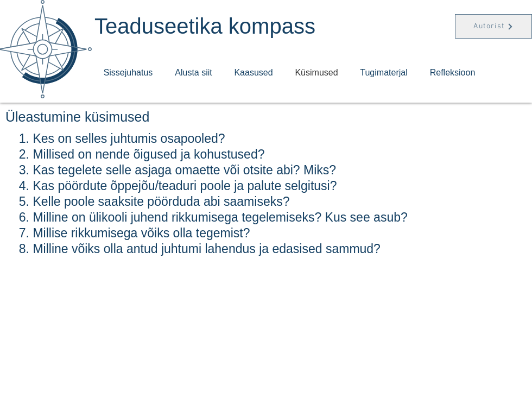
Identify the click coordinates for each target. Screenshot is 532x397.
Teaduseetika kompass (205, 26)
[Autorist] (493, 26)
